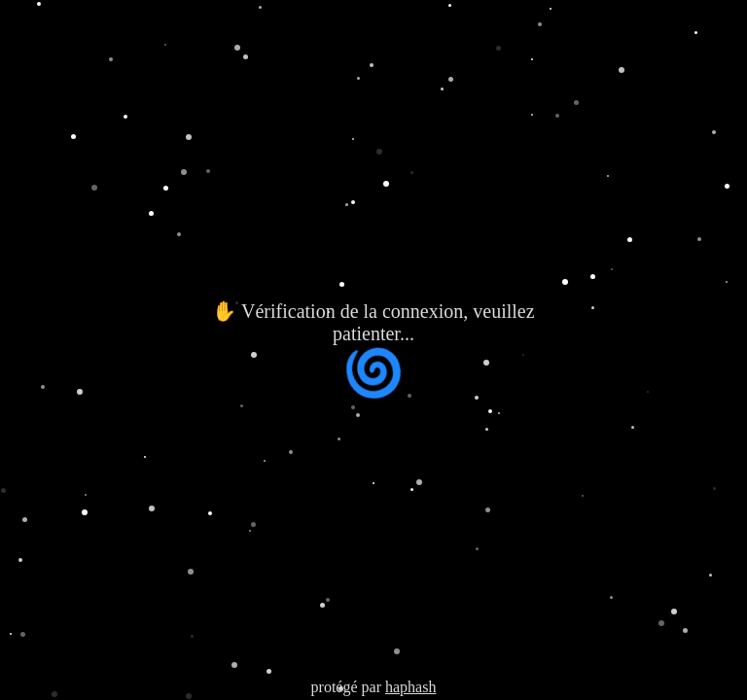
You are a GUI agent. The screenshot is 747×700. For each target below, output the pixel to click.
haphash (410, 687)
